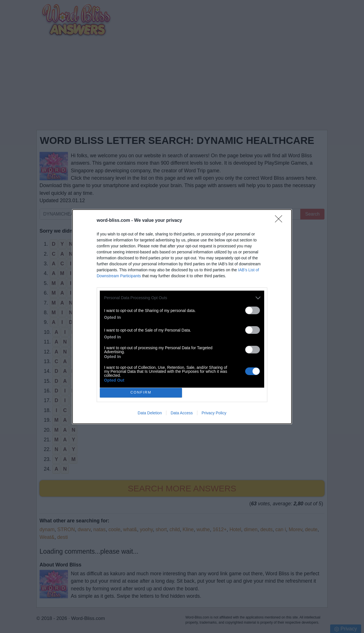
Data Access (182, 413)
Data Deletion (150, 413)
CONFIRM (141, 392)
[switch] (253, 310)
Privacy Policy (214, 413)
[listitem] (182, 298)
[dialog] (182, 316)
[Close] (280, 220)
